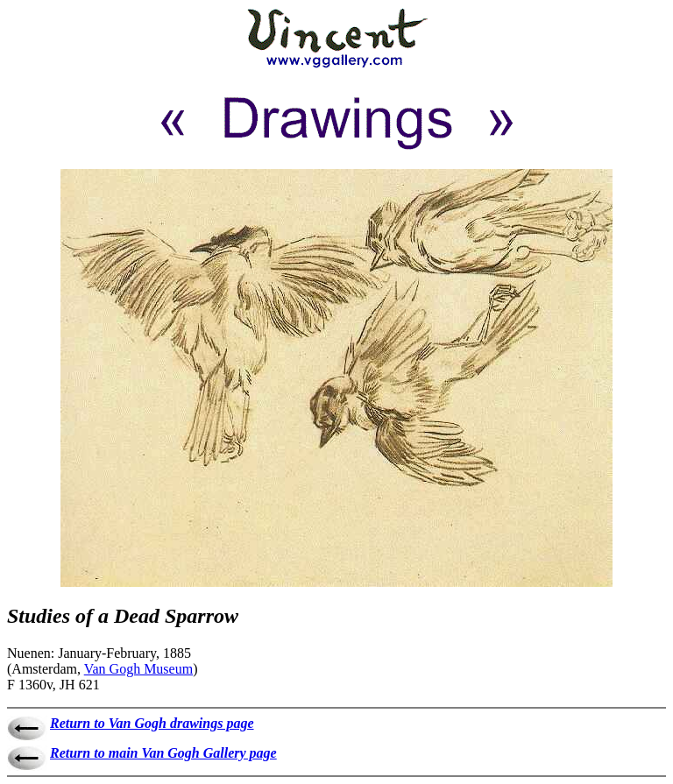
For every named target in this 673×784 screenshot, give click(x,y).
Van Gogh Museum (138, 669)
